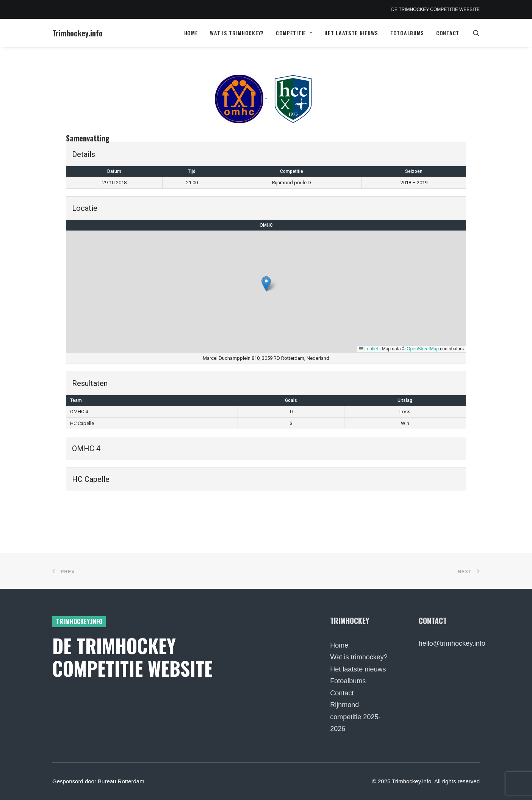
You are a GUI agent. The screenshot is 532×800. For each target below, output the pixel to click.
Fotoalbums (407, 33)
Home (191, 33)
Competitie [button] (294, 33)
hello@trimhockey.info (452, 643)
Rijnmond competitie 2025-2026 (355, 717)
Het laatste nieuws (351, 33)
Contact (448, 33)
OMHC (266, 225)
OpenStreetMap (423, 349)
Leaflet (368, 349)
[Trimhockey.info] (77, 33)
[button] (476, 33)
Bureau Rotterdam (121, 781)
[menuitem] (191, 33)
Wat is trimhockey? (237, 33)
